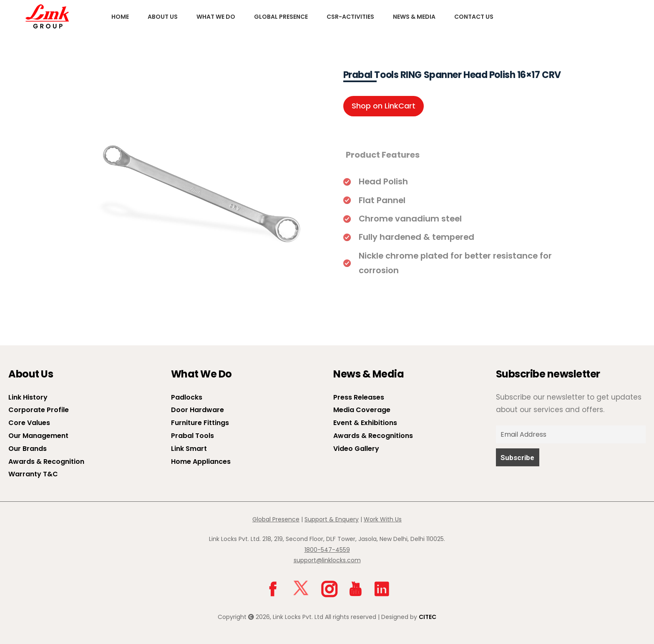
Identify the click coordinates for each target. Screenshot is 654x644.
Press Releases (359, 397)
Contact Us (474, 17)
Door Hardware (197, 410)
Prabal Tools (192, 436)
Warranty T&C (33, 474)
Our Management (38, 436)
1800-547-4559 (327, 550)
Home (120, 17)
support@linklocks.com (327, 560)
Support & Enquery (332, 519)
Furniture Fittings (200, 423)
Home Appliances (201, 462)
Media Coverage (362, 410)
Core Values (29, 423)
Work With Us (383, 519)
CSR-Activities (350, 17)
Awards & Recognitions (373, 436)
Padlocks (187, 397)
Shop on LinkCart (384, 106)
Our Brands (28, 449)
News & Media (414, 17)
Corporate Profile (39, 410)
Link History (28, 397)
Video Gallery (356, 449)
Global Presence (281, 17)
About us (163, 17)
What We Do (216, 17)
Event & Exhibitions (365, 423)
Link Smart (189, 449)
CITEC (428, 617)
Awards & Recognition (46, 462)
